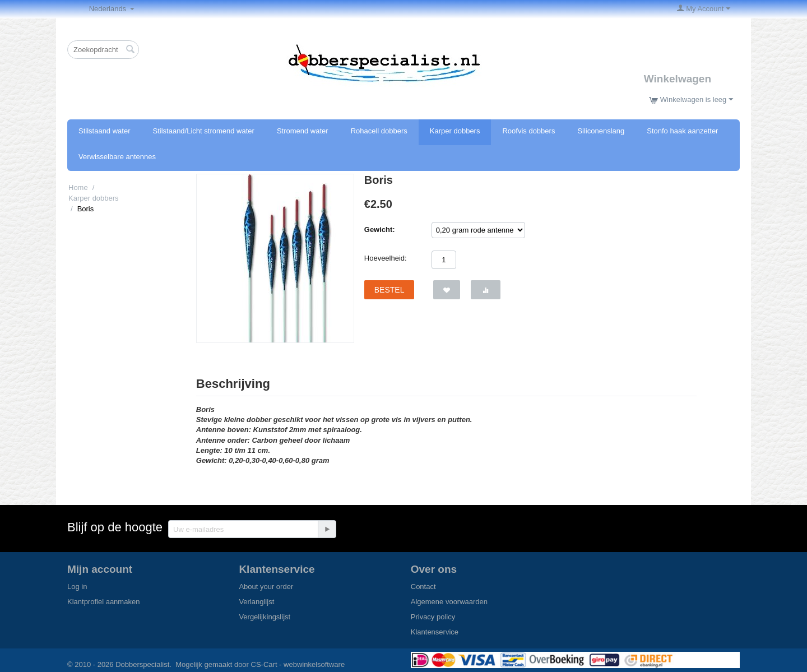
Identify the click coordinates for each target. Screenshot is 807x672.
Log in (77, 587)
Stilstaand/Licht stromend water (204, 131)
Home (78, 187)
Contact (423, 587)
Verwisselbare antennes (117, 157)
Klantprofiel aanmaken (103, 602)
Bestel (389, 290)
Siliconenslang (601, 131)
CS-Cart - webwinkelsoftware (298, 664)
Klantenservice (435, 632)
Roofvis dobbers (528, 131)
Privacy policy (433, 617)
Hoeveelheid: (386, 258)
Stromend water (303, 131)
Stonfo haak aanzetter (682, 131)
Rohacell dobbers (379, 131)
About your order (266, 587)
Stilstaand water (105, 131)
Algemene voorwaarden (449, 602)
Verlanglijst (256, 602)
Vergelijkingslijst (265, 617)
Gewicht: (380, 230)
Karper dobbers (455, 131)
